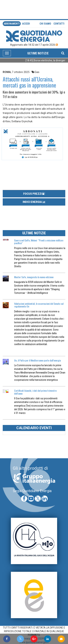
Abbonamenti (12, 24)
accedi (26, 24)
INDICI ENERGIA (34, 202)
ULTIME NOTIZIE (38, 53)
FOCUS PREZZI (34, 194)
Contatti (59, 24)
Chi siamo (45, 24)
